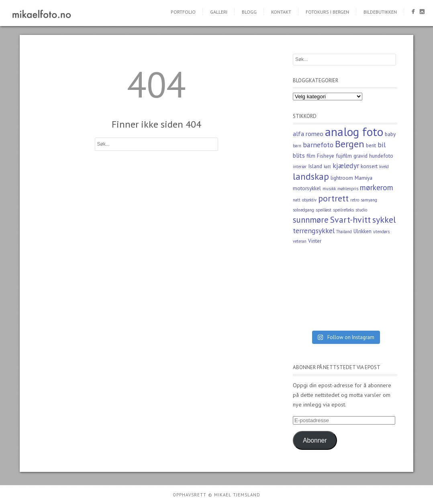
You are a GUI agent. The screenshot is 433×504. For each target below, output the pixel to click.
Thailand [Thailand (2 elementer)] (344, 232)
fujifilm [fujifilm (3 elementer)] (344, 156)
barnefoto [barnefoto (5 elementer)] (318, 145)
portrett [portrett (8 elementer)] (333, 198)
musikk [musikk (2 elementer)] (329, 189)
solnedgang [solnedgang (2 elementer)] (303, 210)
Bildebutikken (380, 12)
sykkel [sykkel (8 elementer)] (384, 219)
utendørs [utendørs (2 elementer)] (381, 232)
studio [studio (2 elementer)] (361, 210)
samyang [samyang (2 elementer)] (369, 200)
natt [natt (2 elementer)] (297, 200)
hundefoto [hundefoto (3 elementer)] (381, 156)
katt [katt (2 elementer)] (327, 167)
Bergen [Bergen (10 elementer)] (350, 144)
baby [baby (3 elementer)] (390, 134)
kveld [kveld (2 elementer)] (384, 167)
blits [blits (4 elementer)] (299, 155)
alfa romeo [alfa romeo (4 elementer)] (308, 134)
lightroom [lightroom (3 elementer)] (342, 178)
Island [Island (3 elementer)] (315, 166)
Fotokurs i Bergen (327, 12)
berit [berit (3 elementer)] (371, 145)
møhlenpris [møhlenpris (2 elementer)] (348, 189)
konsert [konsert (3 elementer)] (369, 166)
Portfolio (183, 12)
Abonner (315, 440)
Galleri (219, 12)
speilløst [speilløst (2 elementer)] (324, 210)
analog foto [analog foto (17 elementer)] (354, 132)
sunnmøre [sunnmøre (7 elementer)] (311, 220)
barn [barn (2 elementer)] (297, 146)
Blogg (249, 12)
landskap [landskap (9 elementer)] (311, 176)
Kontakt (281, 12)
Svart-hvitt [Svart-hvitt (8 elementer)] (350, 219)
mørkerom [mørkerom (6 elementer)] (377, 187)
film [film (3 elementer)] (311, 156)
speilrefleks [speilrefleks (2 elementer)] (343, 210)
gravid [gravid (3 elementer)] (360, 156)
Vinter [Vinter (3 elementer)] (315, 241)
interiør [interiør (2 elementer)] (300, 167)
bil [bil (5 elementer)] (382, 145)
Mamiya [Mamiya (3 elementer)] (364, 178)
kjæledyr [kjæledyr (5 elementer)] (346, 166)
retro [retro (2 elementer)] (355, 200)
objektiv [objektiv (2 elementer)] (309, 200)
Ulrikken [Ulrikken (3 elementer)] (363, 231)
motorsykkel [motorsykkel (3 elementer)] (307, 188)
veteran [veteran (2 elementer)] (300, 241)
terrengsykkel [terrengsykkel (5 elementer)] (314, 231)
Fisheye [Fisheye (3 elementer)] (326, 156)
